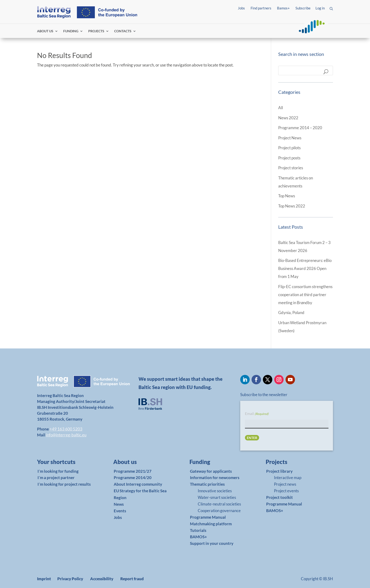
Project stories (291, 168)
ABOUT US (45, 31)
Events (120, 511)
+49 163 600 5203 (66, 429)
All (281, 108)
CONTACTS (123, 31)
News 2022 (288, 118)
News (119, 504)
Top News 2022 (292, 206)
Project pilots (289, 148)
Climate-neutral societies (219, 504)
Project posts (289, 158)
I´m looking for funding (58, 471)
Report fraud (132, 579)
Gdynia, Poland (291, 313)
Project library (279, 471)
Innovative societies (215, 491)
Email (257, 414)
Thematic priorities (207, 484)
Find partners (261, 8)
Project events (286, 491)
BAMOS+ (198, 537)
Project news (285, 484)
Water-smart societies (217, 497)
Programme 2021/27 (133, 471)
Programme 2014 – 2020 (300, 128)
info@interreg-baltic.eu (66, 435)
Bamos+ (283, 8)
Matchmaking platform (211, 524)
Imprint (44, 579)
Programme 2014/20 (133, 478)
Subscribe (303, 8)
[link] (64, 463)
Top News (287, 196)
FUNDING (71, 31)
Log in (320, 8)
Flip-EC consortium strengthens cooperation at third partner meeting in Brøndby (305, 295)
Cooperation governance (219, 511)
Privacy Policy (70, 579)
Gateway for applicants (211, 471)
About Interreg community (138, 484)
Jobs (241, 8)
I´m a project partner (56, 478)
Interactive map (288, 478)
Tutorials (198, 530)
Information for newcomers (215, 478)
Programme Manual (208, 517)
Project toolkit (280, 497)
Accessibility (102, 579)
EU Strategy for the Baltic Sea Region (140, 494)
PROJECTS (96, 31)
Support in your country (212, 543)
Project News (290, 138)
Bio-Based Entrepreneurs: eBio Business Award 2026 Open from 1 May (305, 268)
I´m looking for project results (64, 484)
